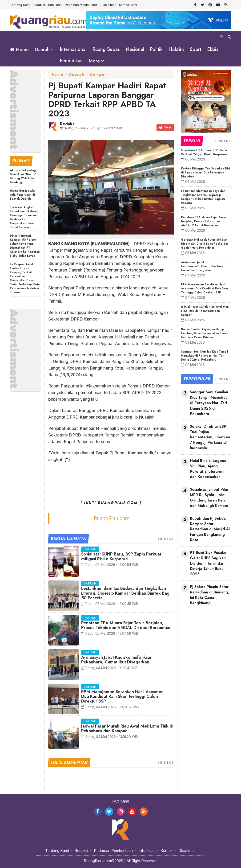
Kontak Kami (128, 5)
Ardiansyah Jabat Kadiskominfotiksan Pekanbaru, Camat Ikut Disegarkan (117, 659)
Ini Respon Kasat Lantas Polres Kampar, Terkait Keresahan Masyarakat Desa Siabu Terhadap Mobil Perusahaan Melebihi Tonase (25, 278)
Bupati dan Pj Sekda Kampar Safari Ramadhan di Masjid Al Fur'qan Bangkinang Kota (210, 529)
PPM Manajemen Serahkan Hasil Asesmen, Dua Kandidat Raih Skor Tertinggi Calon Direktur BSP (123, 696)
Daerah (77, 74)
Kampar (98, 74)
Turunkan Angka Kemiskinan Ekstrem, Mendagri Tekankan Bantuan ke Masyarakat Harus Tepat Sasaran (24, 217)
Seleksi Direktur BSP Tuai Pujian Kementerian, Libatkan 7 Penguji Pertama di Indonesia (210, 437)
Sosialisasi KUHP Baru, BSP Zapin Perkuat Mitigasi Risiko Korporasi (121, 556)
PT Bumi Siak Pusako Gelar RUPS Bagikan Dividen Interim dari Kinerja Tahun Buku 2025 (208, 563)
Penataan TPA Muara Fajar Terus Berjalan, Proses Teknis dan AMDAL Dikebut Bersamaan (126, 625)
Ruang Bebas (106, 49)
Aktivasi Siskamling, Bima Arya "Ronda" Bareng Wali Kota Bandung (23, 176)
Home (19, 50)
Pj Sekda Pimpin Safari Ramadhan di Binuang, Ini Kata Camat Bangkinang (210, 595)
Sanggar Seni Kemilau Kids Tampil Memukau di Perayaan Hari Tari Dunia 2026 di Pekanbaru (204, 355)
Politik (156, 49)
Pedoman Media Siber (81, 5)
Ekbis (213, 49)
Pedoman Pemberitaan (113, 850)
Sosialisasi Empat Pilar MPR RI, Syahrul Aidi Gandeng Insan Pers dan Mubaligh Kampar (209, 497)
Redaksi (39, 5)
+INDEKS (166, 538)
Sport (195, 49)
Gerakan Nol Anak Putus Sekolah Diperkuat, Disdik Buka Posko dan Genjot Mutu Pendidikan (205, 243)
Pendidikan (71, 61)
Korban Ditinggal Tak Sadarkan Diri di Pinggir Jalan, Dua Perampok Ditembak (205, 172)
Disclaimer (108, 5)
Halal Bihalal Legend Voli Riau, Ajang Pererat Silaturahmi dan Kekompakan (208, 469)
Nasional (135, 49)
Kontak (167, 850)
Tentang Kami (20, 5)
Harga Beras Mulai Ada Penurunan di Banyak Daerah (23, 194)
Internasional (73, 49)
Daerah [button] (42, 50)
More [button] (94, 61)
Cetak (165, 127)
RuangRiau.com (112, 518)
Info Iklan (55, 5)
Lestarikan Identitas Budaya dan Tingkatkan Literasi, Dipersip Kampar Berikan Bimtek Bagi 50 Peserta (126, 593)
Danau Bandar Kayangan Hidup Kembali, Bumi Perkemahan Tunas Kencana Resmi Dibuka (204, 333)
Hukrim (176, 49)
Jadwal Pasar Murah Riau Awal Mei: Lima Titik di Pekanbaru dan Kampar (127, 728)
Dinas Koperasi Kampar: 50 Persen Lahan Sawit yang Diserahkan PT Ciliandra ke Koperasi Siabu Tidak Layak (25, 245)
